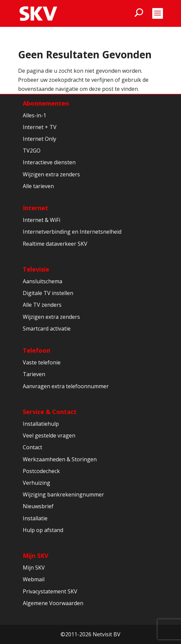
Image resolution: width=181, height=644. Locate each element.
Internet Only (39, 139)
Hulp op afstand (43, 530)
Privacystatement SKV (50, 591)
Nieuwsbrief (38, 506)
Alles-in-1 (34, 115)
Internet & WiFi (41, 220)
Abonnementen (46, 103)
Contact (32, 447)
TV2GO (32, 151)
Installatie (35, 518)
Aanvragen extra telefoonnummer (66, 386)
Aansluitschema (42, 281)
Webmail (34, 579)
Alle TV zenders (42, 305)
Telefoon (36, 350)
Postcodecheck (41, 471)
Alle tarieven (38, 186)
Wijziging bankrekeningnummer (63, 494)
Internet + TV (40, 127)
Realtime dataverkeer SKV (55, 244)
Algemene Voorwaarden (53, 603)
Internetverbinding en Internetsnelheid (72, 232)
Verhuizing (36, 483)
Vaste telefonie (42, 362)
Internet (35, 208)
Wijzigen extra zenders (51, 174)
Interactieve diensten (49, 162)
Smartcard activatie (47, 329)
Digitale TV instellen (48, 293)
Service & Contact (50, 412)
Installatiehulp (41, 424)
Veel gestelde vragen (49, 435)
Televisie (36, 269)
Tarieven (34, 374)
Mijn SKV (36, 555)
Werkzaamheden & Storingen (60, 459)
